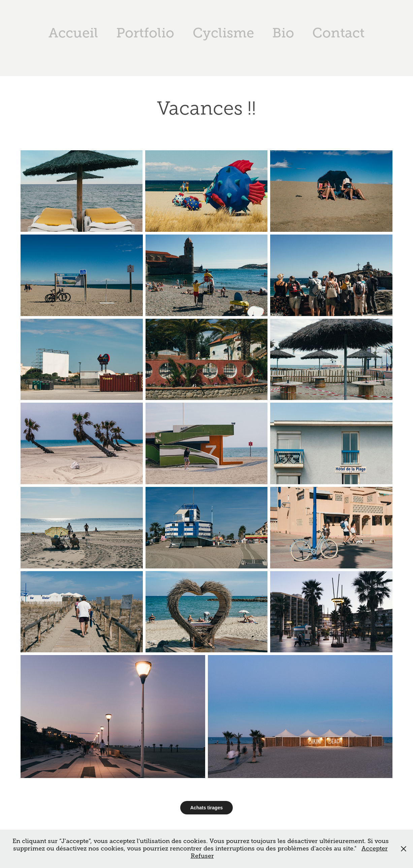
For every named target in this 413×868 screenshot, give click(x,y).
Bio (283, 33)
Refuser (202, 856)
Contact (338, 33)
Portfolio (145, 33)
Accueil (73, 33)
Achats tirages (206, 808)
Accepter (375, 848)
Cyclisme (223, 33)
